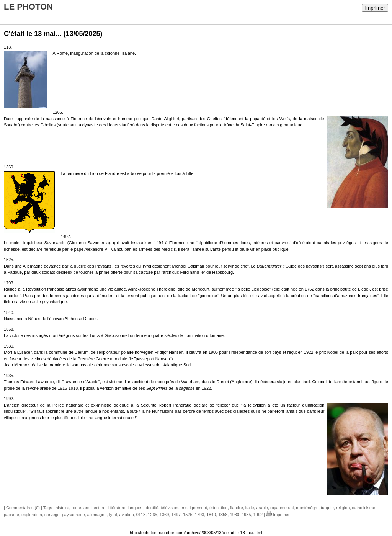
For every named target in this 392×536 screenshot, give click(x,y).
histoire (62, 508)
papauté (11, 515)
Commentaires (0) (23, 508)
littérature (117, 508)
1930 (235, 515)
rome (76, 508)
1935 (246, 515)
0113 (141, 515)
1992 (258, 515)
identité (151, 508)
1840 (211, 515)
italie (250, 508)
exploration (32, 515)
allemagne (97, 515)
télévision (170, 508)
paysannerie (73, 515)
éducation (219, 508)
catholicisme (364, 508)
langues (135, 508)
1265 (152, 515)
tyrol (113, 515)
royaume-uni (282, 508)
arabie (262, 508)
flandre (237, 508)
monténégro (307, 508)
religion (343, 508)
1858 (223, 515)
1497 (176, 515)
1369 (164, 515)
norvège (52, 515)
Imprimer (375, 8)
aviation (127, 515)
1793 (199, 515)
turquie (327, 508)
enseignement (194, 508)
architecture (94, 508)
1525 (188, 515)
